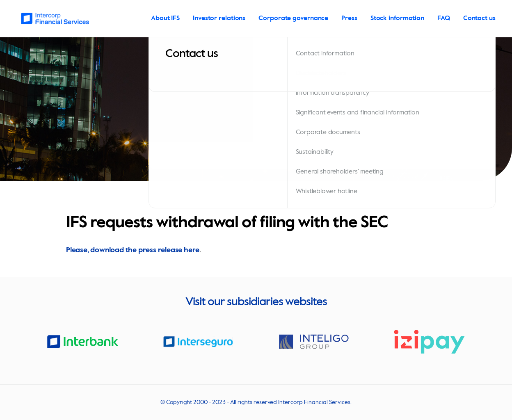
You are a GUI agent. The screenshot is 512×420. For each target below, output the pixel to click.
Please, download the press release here (133, 250)
